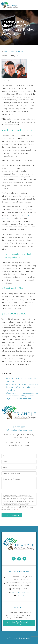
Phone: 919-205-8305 (20, 592)
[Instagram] (19, 559)
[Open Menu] (35, 5)
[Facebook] (14, 559)
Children (20, 51)
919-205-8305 (19, 427)
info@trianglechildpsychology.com (19, 430)
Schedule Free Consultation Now (19, 623)
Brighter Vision (25, 638)
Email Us (20, 596)
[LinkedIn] (24, 559)
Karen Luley (9, 51)
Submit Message (12, 515)
